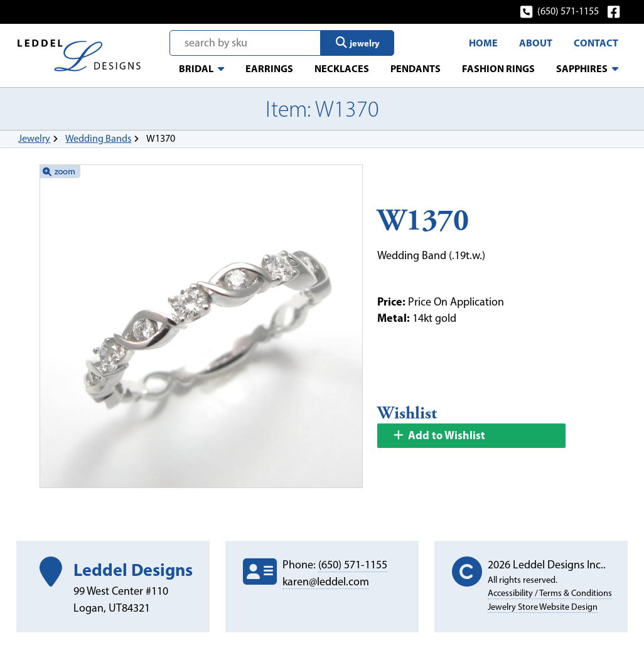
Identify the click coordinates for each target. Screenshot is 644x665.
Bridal (196, 68)
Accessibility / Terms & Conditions (550, 593)
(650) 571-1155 (560, 11)
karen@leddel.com (326, 582)
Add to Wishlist (439, 435)
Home (483, 43)
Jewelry (34, 138)
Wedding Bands (98, 138)
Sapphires (582, 68)
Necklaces (342, 68)
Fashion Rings (498, 68)
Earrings (269, 68)
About (536, 43)
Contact (596, 43)
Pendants (416, 68)
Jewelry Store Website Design (543, 607)
